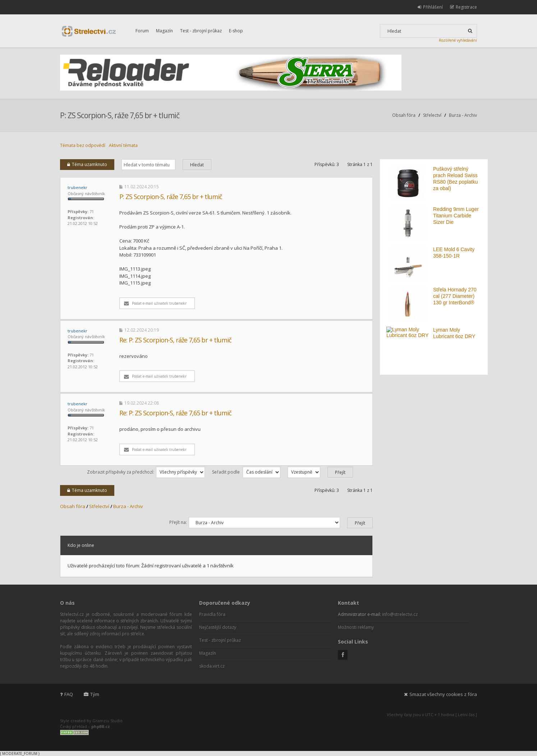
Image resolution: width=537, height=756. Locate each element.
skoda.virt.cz (212, 666)
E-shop (236, 31)
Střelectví (432, 115)
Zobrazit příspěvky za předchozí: (146, 472)
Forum (142, 31)
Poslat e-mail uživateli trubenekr (155, 303)
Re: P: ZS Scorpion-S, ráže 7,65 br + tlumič (175, 340)
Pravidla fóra (212, 614)
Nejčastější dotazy (218, 627)
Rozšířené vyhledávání (458, 40)
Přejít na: (178, 522)
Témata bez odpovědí (83, 145)
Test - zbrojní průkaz (201, 31)
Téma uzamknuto (87, 164)
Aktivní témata (123, 145)
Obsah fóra (404, 115)
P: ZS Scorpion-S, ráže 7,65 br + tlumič (120, 115)
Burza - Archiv (463, 115)
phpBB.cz (101, 726)
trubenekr (77, 187)
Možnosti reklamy (356, 627)
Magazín (164, 31)
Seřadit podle (246, 472)
